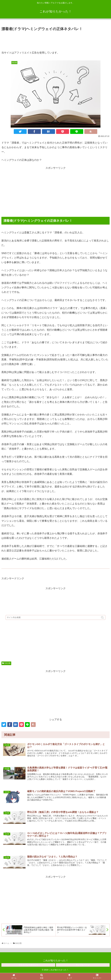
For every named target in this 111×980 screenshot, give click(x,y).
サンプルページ (83, 965)
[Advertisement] (55, 40)
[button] (103, 618)
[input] (56, 618)
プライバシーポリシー (28, 965)
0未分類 (7, 663)
